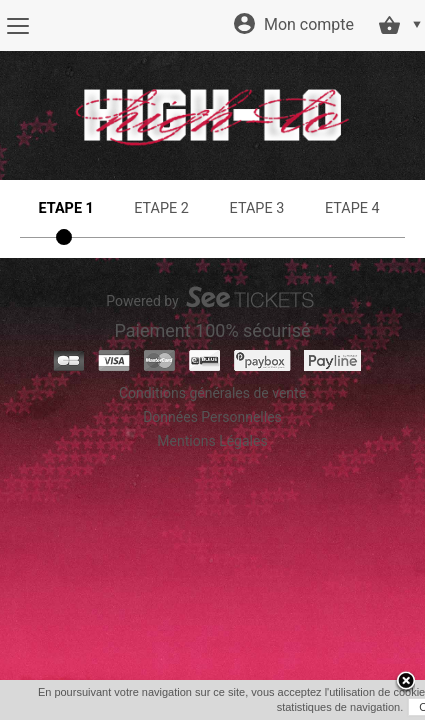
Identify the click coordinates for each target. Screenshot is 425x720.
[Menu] (17, 26)
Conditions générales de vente (212, 393)
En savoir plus (264, 707)
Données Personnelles (212, 417)
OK (203, 707)
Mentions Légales (212, 441)
